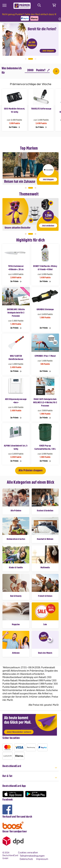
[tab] (30, 768)
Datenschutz (26, 859)
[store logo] (22, 6)
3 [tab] (35, 59)
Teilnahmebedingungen (32, 856)
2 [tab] (31, 59)
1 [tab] (26, 59)
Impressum (42, 859)
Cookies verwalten (28, 853)
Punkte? (43, 70)
